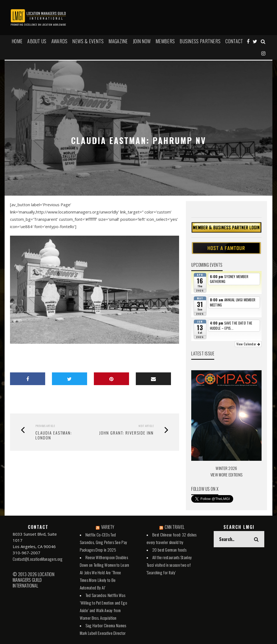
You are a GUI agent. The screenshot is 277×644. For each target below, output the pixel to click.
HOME (17, 41)
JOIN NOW (142, 41)
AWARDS (60, 41)
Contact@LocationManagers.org (38, 559)
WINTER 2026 (226, 468)
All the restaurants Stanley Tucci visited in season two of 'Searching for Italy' (169, 565)
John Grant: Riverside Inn (126, 433)
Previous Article (45, 426)
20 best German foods (169, 550)
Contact (234, 41)
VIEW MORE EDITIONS (226, 475)
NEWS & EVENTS (88, 41)
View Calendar (248, 344)
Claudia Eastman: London (54, 435)
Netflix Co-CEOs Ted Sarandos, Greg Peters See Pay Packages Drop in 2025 (104, 542)
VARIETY (108, 527)
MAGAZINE (118, 41)
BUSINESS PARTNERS (200, 41)
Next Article (146, 426)
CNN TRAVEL (175, 527)
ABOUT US (37, 41)
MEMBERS (165, 41)
